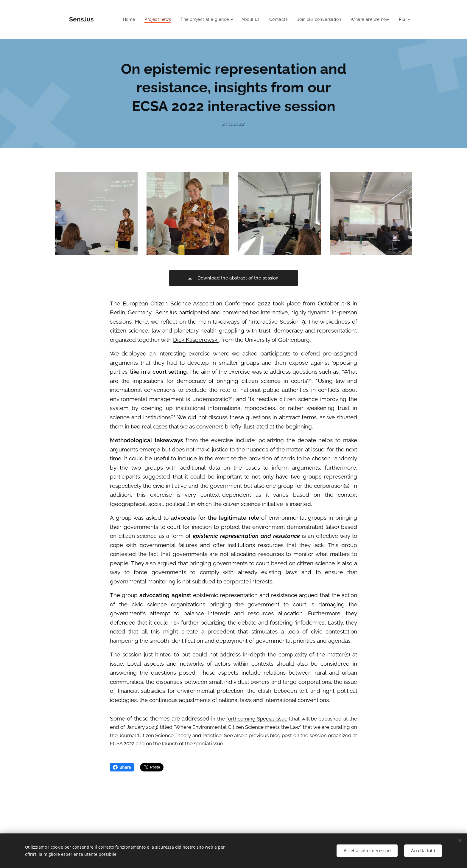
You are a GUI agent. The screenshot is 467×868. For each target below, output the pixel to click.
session (318, 735)
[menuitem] (123, 19)
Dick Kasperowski (196, 340)
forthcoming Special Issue (257, 719)
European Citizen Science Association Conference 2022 (197, 303)
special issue (208, 743)
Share (122, 767)
